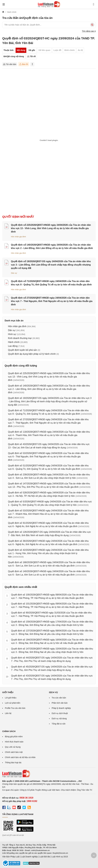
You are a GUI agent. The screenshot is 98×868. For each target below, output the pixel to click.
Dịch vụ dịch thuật (60, 713)
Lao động (13, 346)
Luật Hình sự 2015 (60, 857)
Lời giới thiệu (11, 698)
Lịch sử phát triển (13, 703)
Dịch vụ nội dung (59, 719)
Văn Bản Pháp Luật (11, 857)
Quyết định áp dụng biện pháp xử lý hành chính (32, 354)
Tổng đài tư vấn (59, 724)
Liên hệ (8, 713)
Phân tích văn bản (60, 703)
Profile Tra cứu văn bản (15, 708)
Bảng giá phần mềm (14, 737)
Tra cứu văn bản (59, 698)
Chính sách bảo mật (14, 752)
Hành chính (14, 342)
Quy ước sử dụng (13, 747)
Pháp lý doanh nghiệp (61, 708)
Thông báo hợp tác (13, 763)
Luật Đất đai (45, 857)
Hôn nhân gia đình (18, 237)
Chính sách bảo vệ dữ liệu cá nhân (20, 757)
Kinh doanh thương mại (20, 338)
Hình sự (12, 334)
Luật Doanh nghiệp (29, 857)
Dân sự (14, 273)
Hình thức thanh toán (14, 742)
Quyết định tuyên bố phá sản (22, 350)
